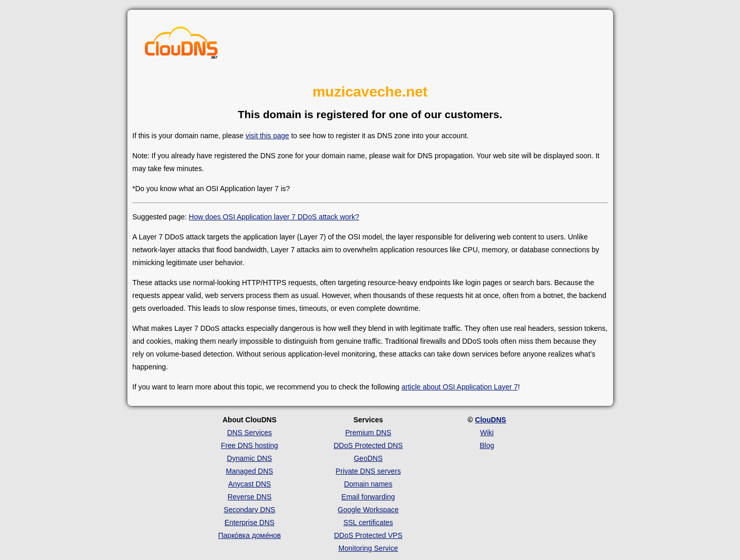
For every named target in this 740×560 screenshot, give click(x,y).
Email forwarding (368, 497)
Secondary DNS (249, 510)
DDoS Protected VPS (368, 535)
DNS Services (249, 433)
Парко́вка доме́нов (250, 535)
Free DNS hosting (249, 445)
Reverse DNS (250, 497)
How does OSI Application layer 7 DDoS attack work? (274, 217)
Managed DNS (250, 471)
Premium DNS (368, 433)
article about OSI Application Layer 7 (459, 387)
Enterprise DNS (249, 522)
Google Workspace (368, 510)
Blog (487, 445)
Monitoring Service (368, 548)
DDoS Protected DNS (368, 445)
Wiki (487, 433)
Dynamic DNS (250, 458)
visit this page (267, 136)
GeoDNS (368, 458)
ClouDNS (491, 420)
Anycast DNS (249, 484)
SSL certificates (368, 522)
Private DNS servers (368, 471)
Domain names (368, 484)
